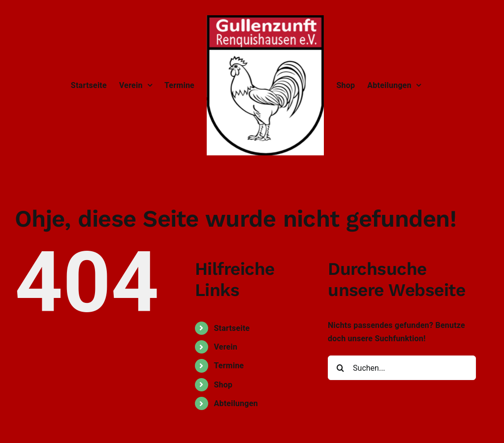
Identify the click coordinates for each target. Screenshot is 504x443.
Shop (223, 385)
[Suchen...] (402, 368)
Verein (225, 347)
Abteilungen (236, 403)
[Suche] (340, 368)
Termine (229, 366)
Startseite (232, 328)
